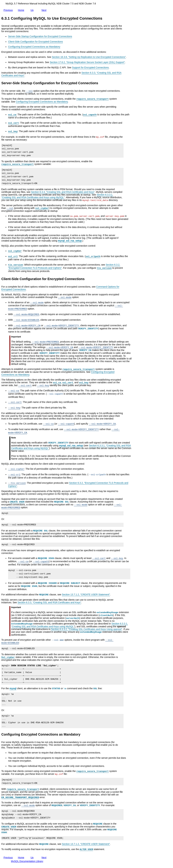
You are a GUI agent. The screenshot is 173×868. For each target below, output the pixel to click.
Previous (9, 9)
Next (45, 10)
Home (22, 10)
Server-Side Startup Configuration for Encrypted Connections (40, 36)
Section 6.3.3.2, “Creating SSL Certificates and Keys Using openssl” (87, 629)
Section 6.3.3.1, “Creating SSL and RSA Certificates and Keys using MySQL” (57, 196)
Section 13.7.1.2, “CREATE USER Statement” (86, 595)
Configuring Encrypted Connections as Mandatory (34, 47)
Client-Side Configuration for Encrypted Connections (36, 42)
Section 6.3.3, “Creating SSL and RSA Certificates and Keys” (63, 192)
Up (33, 9)
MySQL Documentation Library (27, 861)
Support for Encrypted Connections (90, 67)
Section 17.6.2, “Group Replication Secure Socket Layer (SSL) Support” (87, 62)
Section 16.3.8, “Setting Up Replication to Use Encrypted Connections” (89, 57)
